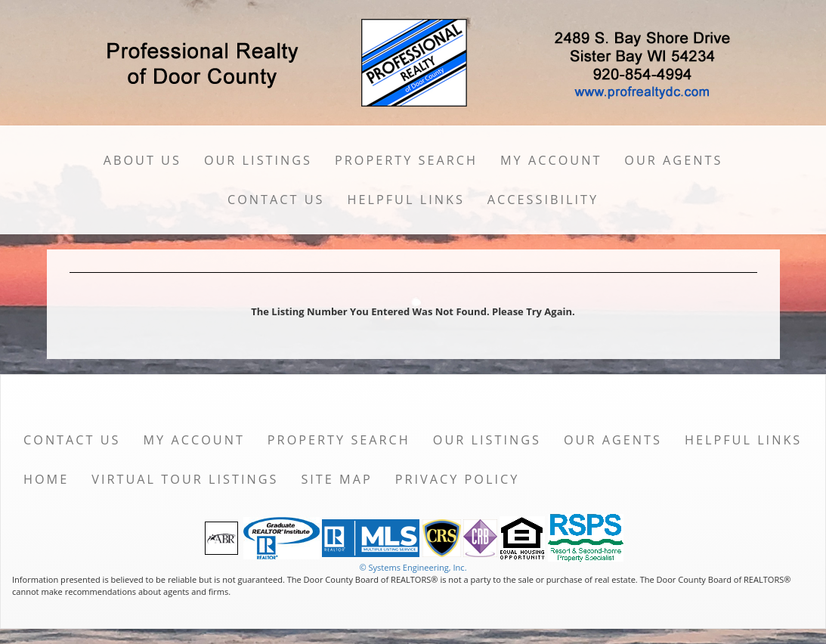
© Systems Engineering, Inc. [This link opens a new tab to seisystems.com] (413, 567)
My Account (551, 160)
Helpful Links (405, 200)
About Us (142, 160)
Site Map (336, 479)
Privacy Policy (458, 479)
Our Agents (673, 160)
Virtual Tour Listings (185, 479)
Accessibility (543, 200)
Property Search (406, 160)
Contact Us (276, 200)
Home (46, 479)
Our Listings (258, 160)
